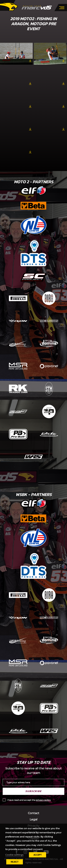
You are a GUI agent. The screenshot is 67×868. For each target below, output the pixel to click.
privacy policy (43, 800)
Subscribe (33, 791)
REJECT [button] (15, 862)
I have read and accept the (29, 800)
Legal (33, 819)
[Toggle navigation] (62, 7)
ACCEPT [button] (38, 855)
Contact (34, 813)
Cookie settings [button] (14, 855)
